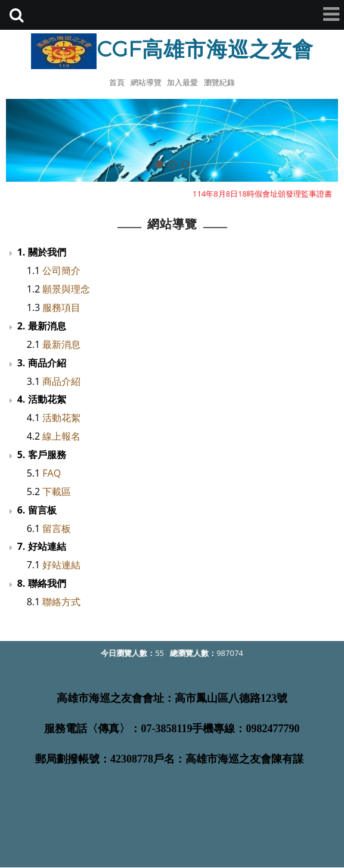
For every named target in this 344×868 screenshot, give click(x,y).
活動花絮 (61, 418)
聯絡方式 (61, 602)
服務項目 (61, 307)
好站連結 (61, 565)
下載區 (57, 491)
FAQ (52, 473)
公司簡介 (61, 270)
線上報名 (61, 436)
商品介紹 (61, 381)
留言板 (57, 528)
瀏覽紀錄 (219, 82)
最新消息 (61, 344)
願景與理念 (66, 289)
